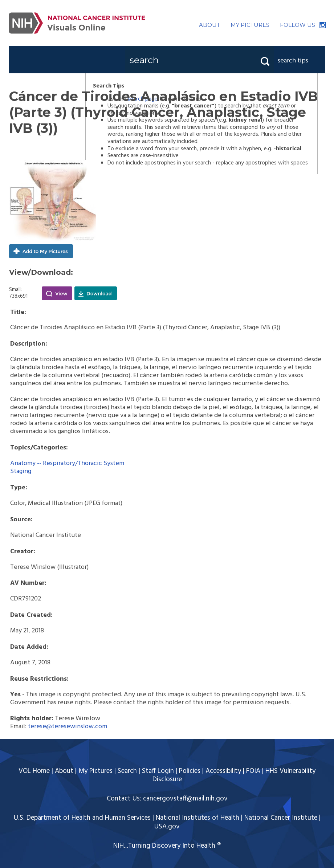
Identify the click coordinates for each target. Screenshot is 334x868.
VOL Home (34, 771)
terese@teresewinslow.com (68, 727)
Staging (21, 471)
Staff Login (158, 771)
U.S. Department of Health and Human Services (82, 818)
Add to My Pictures (41, 251)
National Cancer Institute (281, 818)
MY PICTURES (250, 25)
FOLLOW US (298, 25)
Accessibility (223, 771)
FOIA (253, 771)
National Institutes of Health (197, 818)
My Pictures (95, 771)
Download (96, 293)
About (64, 771)
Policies (190, 771)
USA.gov (167, 827)
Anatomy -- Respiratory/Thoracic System (67, 463)
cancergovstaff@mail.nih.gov (185, 799)
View (57, 293)
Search (127, 771)
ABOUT (209, 25)
